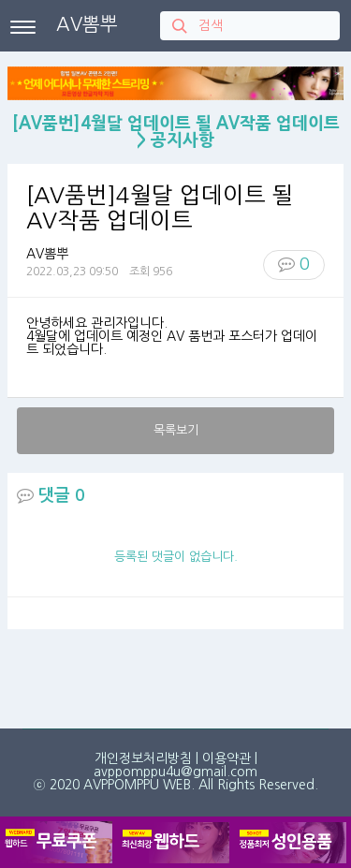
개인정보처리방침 (143, 758)
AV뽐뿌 (87, 24)
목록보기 (176, 430)
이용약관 (227, 758)
